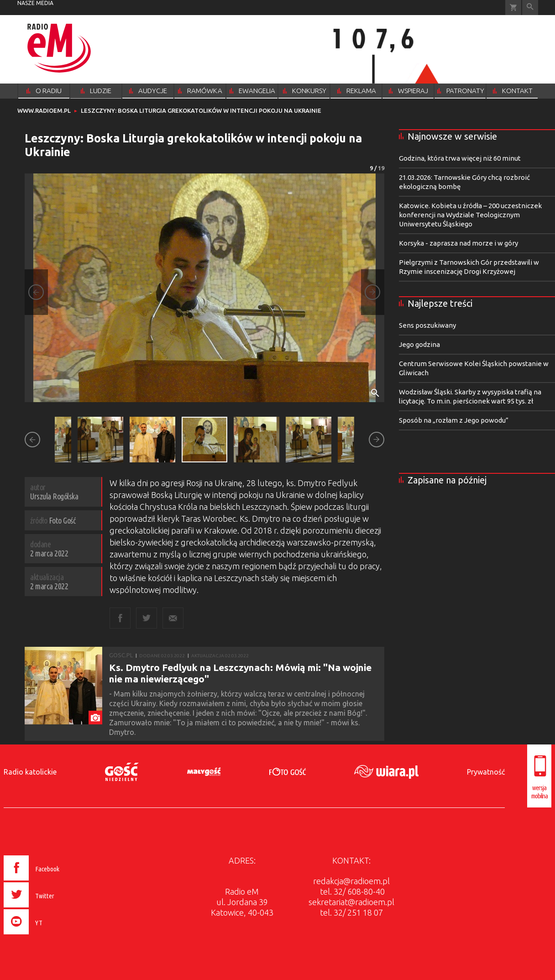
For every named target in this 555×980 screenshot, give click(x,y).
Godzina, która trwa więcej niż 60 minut (460, 158)
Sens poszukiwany (427, 325)
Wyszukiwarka (530, 8)
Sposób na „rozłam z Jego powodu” (454, 420)
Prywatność (486, 772)
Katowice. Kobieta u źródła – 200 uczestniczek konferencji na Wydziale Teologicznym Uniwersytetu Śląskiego (470, 215)
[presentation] (51, 936)
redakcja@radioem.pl (351, 881)
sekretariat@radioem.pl (351, 902)
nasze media (35, 3)
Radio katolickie (30, 772)
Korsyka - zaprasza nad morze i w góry (458, 243)
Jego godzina (419, 344)
